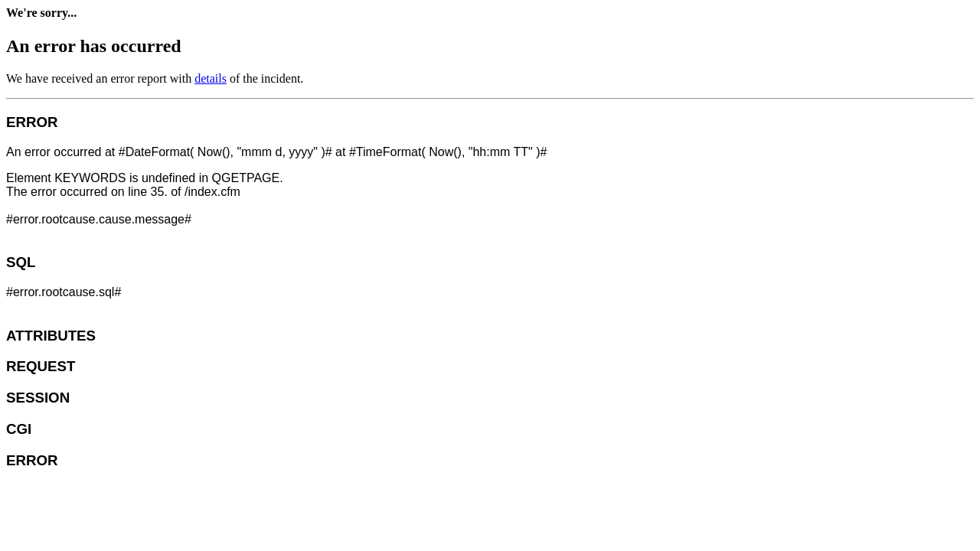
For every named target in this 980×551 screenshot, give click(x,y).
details (211, 78)
